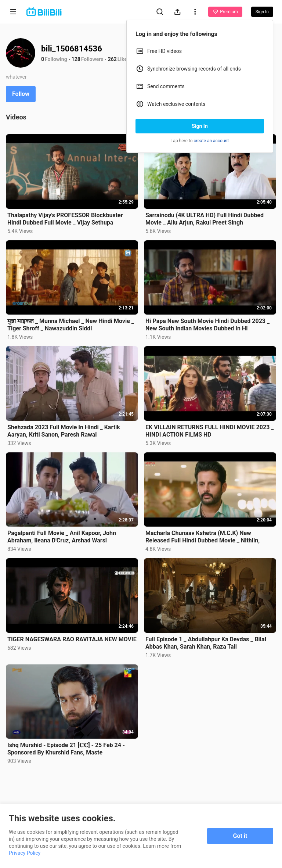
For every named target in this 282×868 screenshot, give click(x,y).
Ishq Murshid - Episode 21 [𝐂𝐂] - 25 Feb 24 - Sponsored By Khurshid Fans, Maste (66, 749)
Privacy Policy (25, 853)
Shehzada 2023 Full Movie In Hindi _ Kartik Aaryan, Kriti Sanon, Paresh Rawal (64, 431)
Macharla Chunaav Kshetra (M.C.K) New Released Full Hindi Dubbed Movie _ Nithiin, (203, 537)
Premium (225, 12)
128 (76, 59)
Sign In (200, 126)
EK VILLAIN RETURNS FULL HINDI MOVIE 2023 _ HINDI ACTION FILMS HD (209, 431)
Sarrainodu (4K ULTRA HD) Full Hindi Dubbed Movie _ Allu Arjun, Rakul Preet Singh (205, 219)
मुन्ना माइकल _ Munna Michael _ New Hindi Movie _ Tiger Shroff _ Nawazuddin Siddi (71, 325)
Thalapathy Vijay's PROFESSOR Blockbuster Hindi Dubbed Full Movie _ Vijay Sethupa (65, 219)
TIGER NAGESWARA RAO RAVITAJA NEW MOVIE (72, 639)
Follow (21, 94)
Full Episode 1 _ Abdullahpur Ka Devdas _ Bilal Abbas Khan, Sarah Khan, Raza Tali (206, 643)
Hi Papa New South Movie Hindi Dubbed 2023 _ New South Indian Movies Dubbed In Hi (207, 325)
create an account (211, 141)
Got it (240, 836)
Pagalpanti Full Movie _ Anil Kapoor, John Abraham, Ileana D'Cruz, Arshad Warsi (62, 537)
